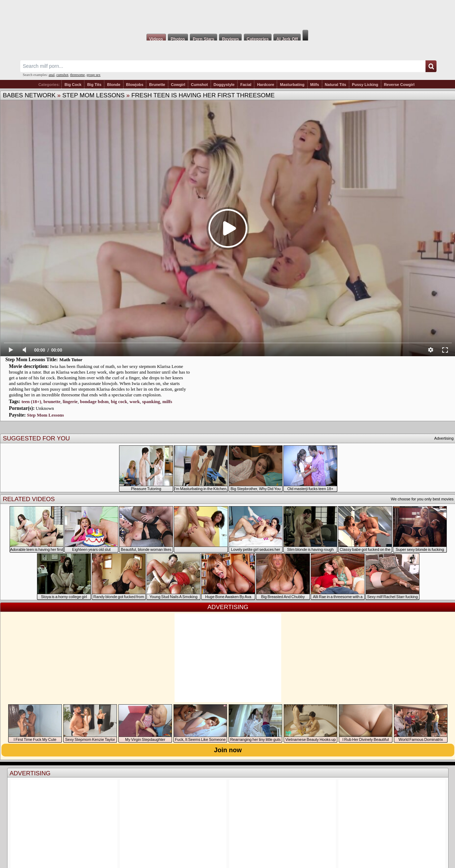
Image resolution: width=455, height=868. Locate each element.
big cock (119, 402)
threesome (77, 75)
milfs (167, 402)
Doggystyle (224, 85)
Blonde (114, 85)
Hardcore (266, 85)
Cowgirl (178, 85)
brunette (52, 402)
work (135, 402)
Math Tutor (71, 360)
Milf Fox (227, 15)
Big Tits (94, 85)
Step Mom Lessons (93, 95)
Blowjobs (135, 85)
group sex (93, 75)
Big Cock (73, 85)
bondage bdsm (94, 402)
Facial (246, 85)
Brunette (157, 85)
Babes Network (29, 95)
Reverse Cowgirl (399, 85)
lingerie (70, 402)
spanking (151, 402)
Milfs (315, 85)
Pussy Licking (365, 85)
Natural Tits (336, 85)
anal (52, 75)
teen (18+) (31, 402)
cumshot (62, 75)
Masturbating (292, 85)
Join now (228, 750)
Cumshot (199, 85)
